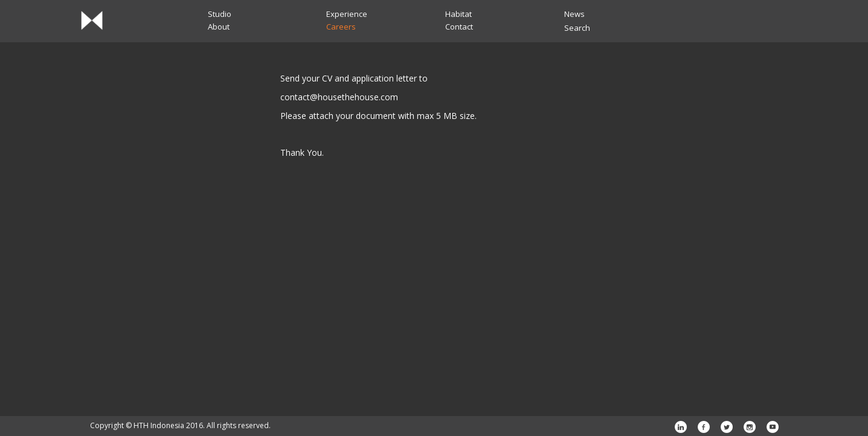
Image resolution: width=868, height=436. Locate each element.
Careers (341, 27)
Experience (347, 14)
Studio (220, 14)
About (219, 27)
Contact (459, 27)
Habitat (458, 14)
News (574, 14)
